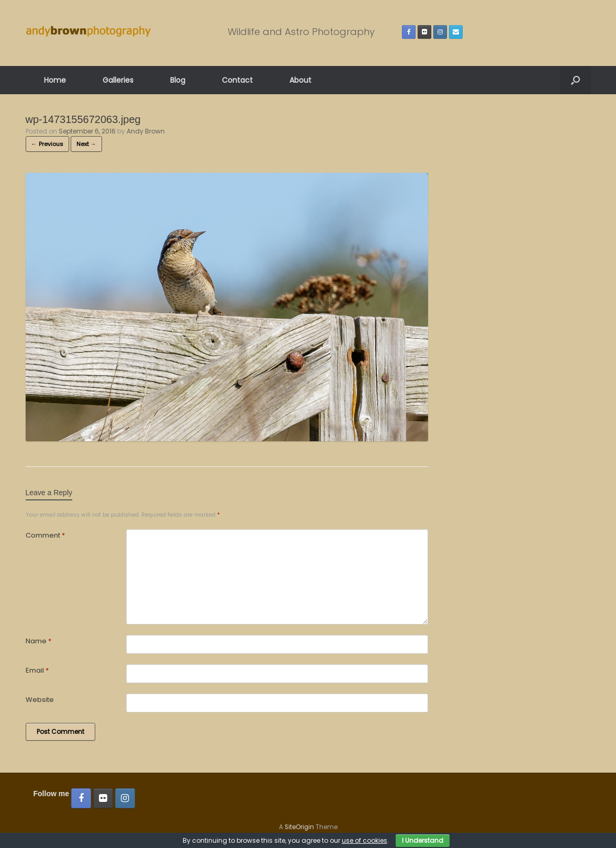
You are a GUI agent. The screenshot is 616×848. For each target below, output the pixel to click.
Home (55, 80)
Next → (86, 144)
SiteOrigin (299, 827)
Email (37, 670)
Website (40, 700)
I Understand (423, 840)
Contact (237, 80)
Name (38, 641)
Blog (178, 80)
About (300, 80)
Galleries (118, 80)
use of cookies (365, 840)
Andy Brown (146, 131)
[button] (575, 80)
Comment (45, 535)
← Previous (47, 144)
